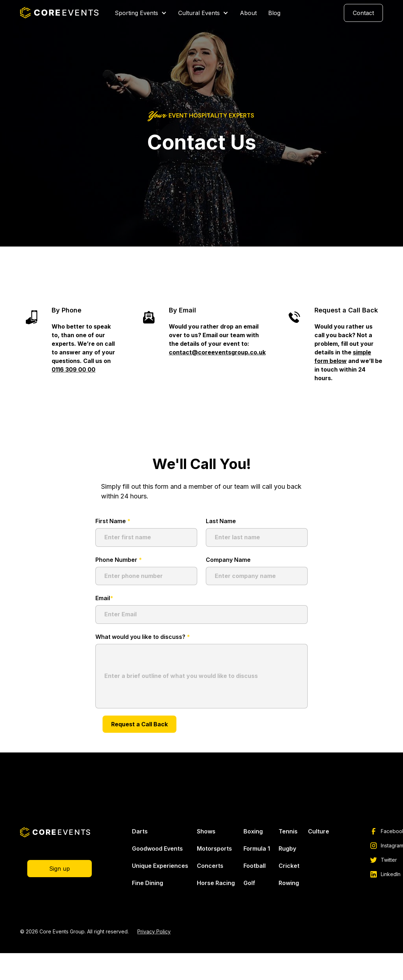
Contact (363, 13)
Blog (274, 13)
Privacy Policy (154, 931)
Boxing (253, 831)
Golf (249, 883)
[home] (60, 13)
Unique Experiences (160, 866)
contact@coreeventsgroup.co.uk (217, 352)
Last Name (221, 521)
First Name (113, 521)
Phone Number (119, 560)
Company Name (228, 560)
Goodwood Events (157, 848)
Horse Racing (216, 883)
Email (104, 598)
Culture (319, 831)
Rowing (289, 883)
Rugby (287, 848)
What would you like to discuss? (143, 637)
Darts (140, 831)
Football (255, 866)
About (248, 13)
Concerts (210, 866)
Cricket (289, 866)
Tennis (288, 831)
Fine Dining (148, 883)
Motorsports (214, 848)
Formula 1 (257, 848)
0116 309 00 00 (74, 369)
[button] (141, 13)
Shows (206, 831)
